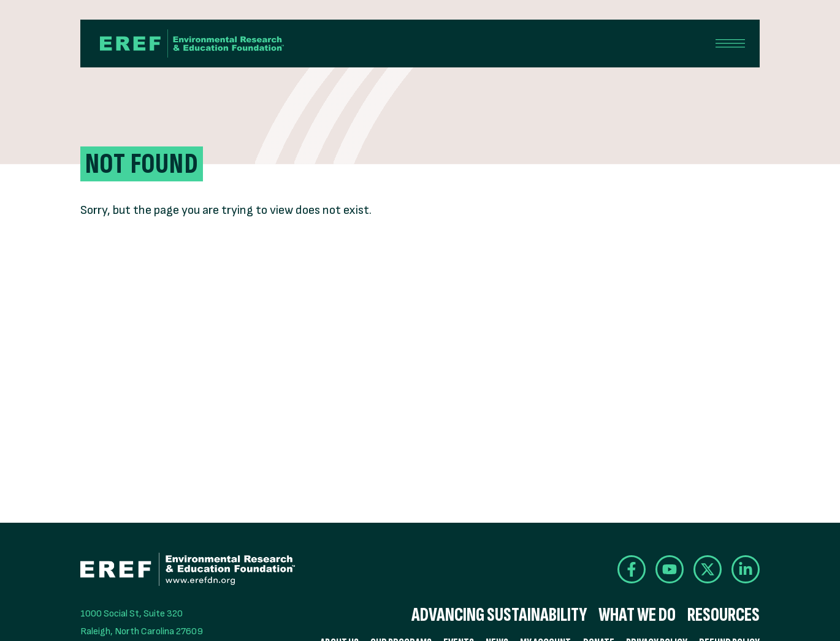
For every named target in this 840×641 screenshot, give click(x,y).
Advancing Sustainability (499, 615)
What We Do (637, 615)
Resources (724, 615)
